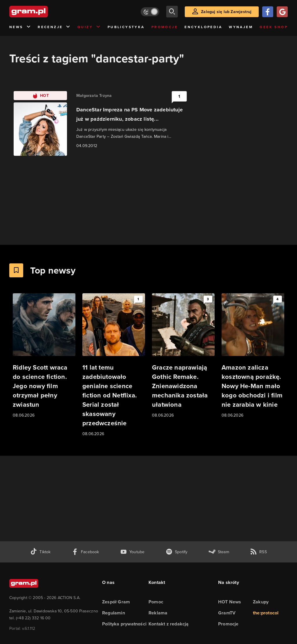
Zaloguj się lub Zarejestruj (226, 12)
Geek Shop (274, 27)
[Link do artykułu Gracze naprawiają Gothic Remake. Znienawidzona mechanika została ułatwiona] (183, 356)
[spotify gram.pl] (177, 552)
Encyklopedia (203, 27)
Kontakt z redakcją (169, 624)
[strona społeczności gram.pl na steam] (219, 552)
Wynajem (241, 27)
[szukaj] (172, 12)
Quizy (89, 27)
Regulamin (114, 613)
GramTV (227, 613)
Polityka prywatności (124, 624)
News (20, 27)
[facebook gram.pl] (85, 552)
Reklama (158, 613)
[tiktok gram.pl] (40, 552)
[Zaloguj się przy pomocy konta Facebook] (268, 12)
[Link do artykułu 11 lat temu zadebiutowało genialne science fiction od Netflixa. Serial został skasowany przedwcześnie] (114, 365)
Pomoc (156, 602)
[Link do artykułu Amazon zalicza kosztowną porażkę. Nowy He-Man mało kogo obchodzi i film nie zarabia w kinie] (253, 356)
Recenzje (54, 27)
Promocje (165, 27)
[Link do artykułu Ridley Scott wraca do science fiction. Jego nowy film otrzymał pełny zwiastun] (44, 356)
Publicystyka (126, 27)
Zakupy (261, 602)
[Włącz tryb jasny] (150, 12)
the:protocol (266, 613)
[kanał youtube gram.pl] (132, 552)
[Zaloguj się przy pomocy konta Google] (282, 12)
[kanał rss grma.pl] (258, 552)
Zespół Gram (116, 602)
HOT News (230, 602)
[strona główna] (43, 12)
